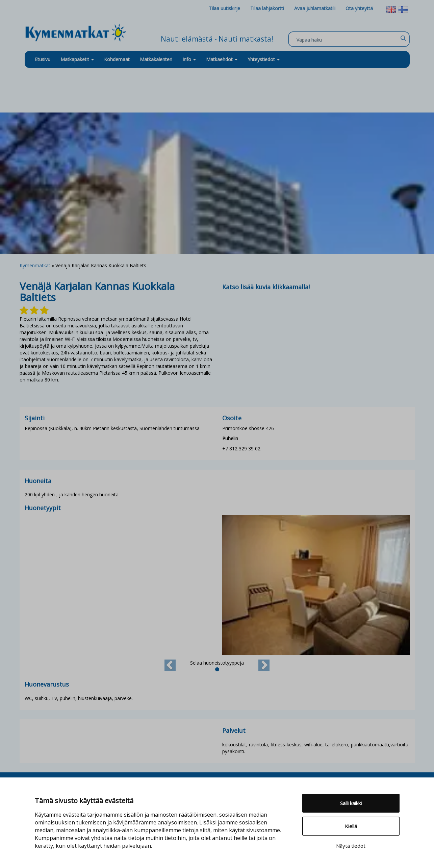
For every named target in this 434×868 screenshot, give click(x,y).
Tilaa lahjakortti (267, 8)
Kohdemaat (117, 59)
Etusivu (43, 59)
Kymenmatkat (35, 265)
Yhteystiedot (264, 59)
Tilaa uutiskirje (224, 8)
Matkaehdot (222, 59)
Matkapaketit (77, 59)
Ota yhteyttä (359, 8)
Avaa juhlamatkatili (315, 8)
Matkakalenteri (156, 59)
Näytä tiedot (351, 846)
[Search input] (347, 40)
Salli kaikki (351, 803)
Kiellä (351, 826)
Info (189, 59)
